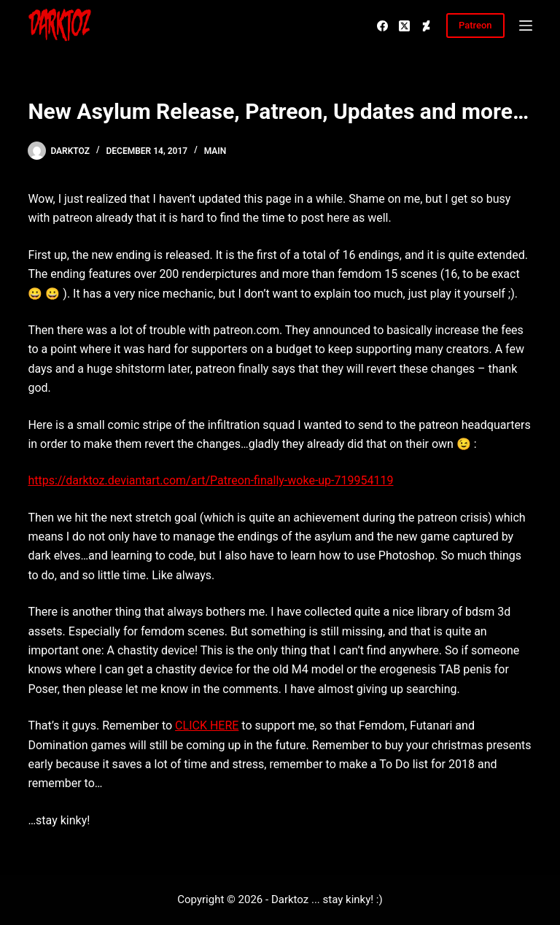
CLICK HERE (207, 725)
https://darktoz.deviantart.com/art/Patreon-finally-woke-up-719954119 (210, 480)
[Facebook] (382, 26)
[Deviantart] (426, 26)
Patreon (475, 25)
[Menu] (526, 26)
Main (215, 151)
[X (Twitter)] (404, 26)
